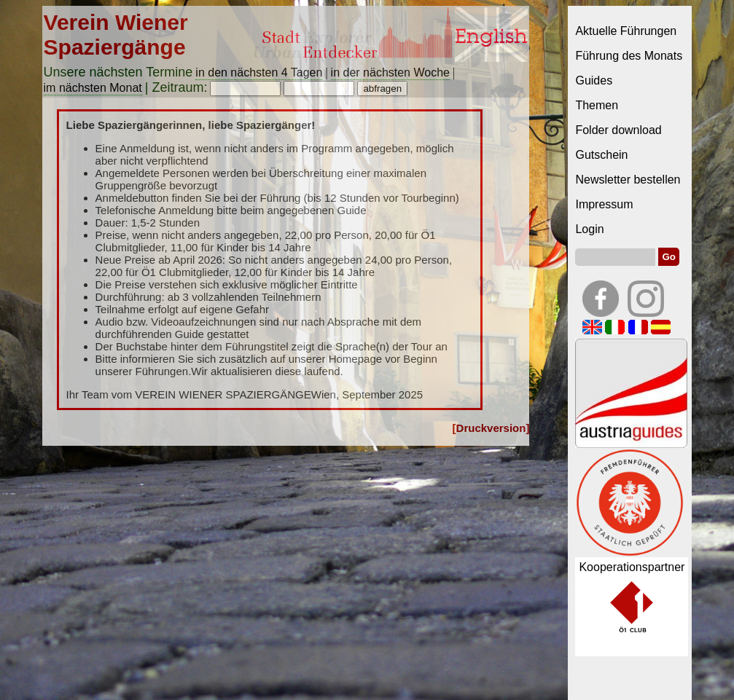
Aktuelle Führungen (626, 31)
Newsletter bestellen (628, 180)
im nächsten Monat (93, 88)
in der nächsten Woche (390, 72)
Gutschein (601, 155)
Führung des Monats (629, 56)
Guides (594, 80)
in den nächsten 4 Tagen (259, 72)
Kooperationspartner (632, 567)
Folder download (618, 130)
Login (589, 229)
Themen (597, 105)
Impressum (604, 204)
